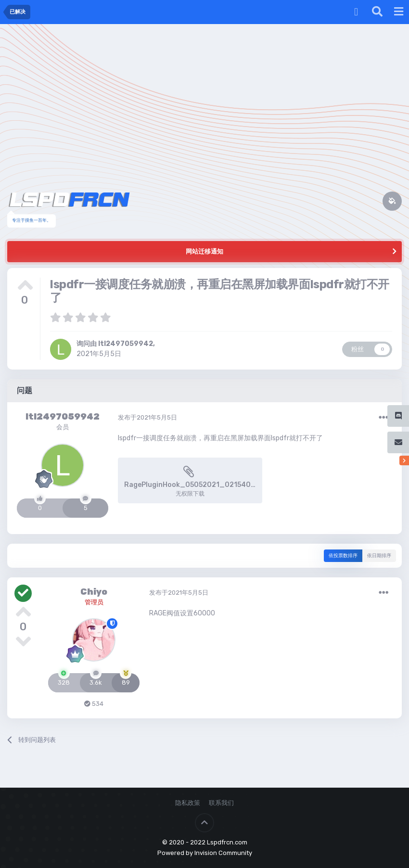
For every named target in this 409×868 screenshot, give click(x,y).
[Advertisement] (204, 96)
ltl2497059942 (126, 344)
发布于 (147, 417)
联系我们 (221, 803)
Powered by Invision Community (205, 853)
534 (94, 704)
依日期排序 (379, 556)
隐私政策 (188, 803)
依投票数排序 (343, 556)
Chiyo (94, 592)
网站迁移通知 (204, 251)
